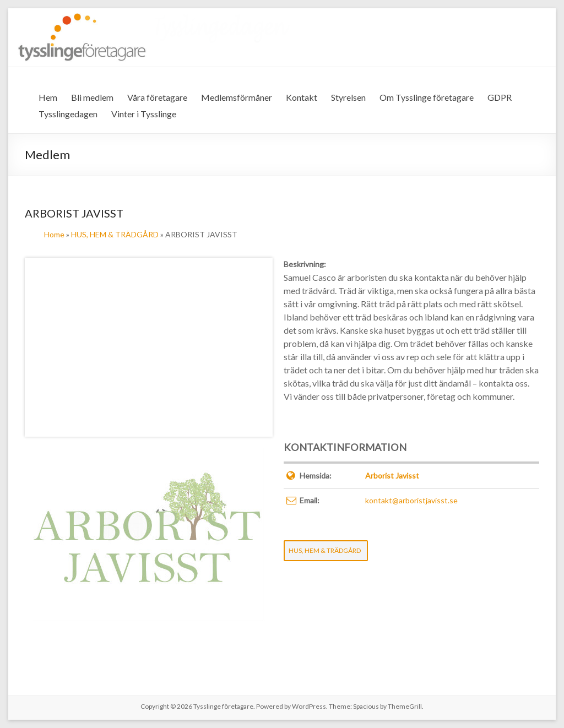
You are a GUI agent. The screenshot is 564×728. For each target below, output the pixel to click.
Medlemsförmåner (237, 97)
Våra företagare (157, 97)
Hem (48, 97)
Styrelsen (348, 97)
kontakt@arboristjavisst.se (411, 500)
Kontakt (302, 97)
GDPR (500, 97)
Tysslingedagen (68, 114)
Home (54, 234)
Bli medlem (92, 97)
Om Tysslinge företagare (427, 97)
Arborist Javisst (392, 476)
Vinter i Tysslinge (144, 114)
